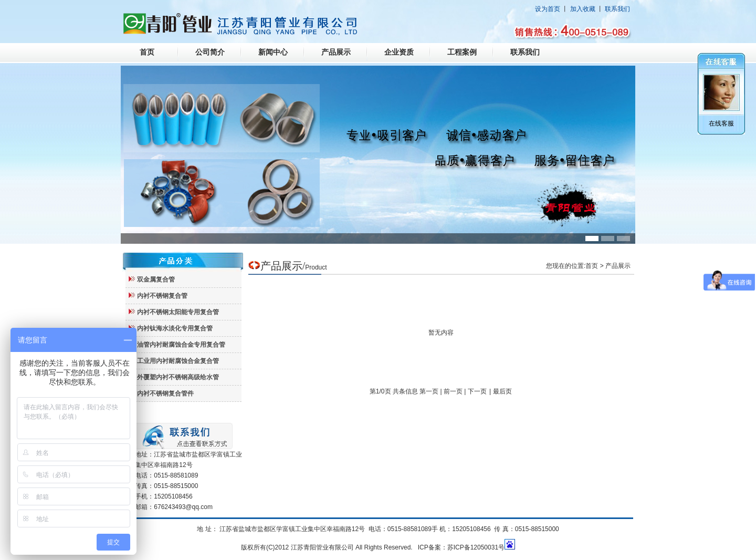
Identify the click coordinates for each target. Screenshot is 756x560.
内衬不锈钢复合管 (162, 296)
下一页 (477, 391)
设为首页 (548, 9)
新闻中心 (273, 52)
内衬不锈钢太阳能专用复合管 (178, 312)
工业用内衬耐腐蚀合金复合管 (178, 361)
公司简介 (210, 52)
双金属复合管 (156, 279)
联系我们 (617, 9)
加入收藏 (583, 9)
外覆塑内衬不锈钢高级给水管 (178, 377)
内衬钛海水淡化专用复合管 (175, 328)
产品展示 (336, 52)
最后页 (502, 391)
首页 (147, 52)
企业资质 (399, 52)
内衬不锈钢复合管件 (165, 393)
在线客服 (721, 123)
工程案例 (462, 52)
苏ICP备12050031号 (476, 547)
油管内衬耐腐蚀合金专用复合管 (181, 345)
